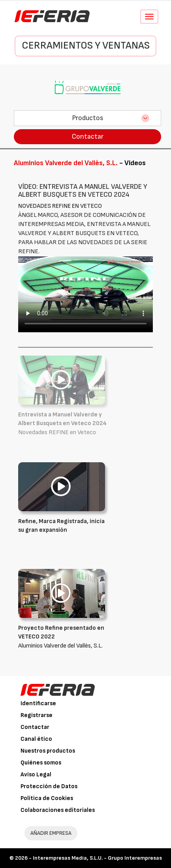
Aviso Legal (36, 775)
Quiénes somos (41, 763)
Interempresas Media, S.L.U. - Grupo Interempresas (97, 858)
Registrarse (37, 715)
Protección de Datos (49, 786)
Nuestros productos (48, 751)
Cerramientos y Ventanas (86, 46)
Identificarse (38, 703)
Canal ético (36, 739)
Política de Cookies (47, 798)
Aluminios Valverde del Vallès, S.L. (64, 637)
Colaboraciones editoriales (58, 810)
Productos (88, 118)
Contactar (88, 137)
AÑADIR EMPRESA (51, 833)
